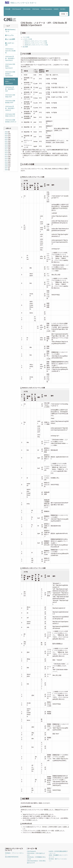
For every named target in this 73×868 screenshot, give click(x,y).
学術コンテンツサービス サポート (24, 3)
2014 (6, 155)
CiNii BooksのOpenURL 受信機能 (10, 51)
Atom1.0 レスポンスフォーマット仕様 (36, 43)
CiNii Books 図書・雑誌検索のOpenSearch (10, 58)
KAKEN (56, 9)
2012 (6, 158)
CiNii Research (17, 9)
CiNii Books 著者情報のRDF (10, 96)
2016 (6, 151)
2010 (6, 162)
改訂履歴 (25, 47)
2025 (6, 134)
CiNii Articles (27, 9)
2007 (6, 168)
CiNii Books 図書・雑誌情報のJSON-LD (10, 108)
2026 (6, 132)
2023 (6, 138)
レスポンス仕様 (27, 39)
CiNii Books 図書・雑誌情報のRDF (10, 89)
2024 (6, 136)
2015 (6, 153)
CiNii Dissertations (46, 9)
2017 (6, 149)
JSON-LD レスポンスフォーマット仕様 (36, 45)
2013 (6, 156)
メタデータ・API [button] (10, 44)
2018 (6, 147)
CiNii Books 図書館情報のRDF (10, 102)
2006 (6, 170)
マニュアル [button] (9, 35)
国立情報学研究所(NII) (12, 857)
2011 (6, 160)
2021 (6, 141)
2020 (6, 143)
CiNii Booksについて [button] (10, 30)
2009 (6, 164)
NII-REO (63, 9)
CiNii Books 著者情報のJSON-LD (10, 115)
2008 (6, 166)
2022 (6, 139)
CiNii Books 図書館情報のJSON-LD (11, 121)
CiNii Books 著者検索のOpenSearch (10, 66)
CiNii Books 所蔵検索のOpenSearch (10, 81)
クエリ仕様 (26, 37)
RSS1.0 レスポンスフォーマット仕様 (36, 41)
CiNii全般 (8, 9)
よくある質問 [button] (10, 39)
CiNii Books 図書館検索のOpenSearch (10, 74)
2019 (6, 145)
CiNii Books (36, 9)
